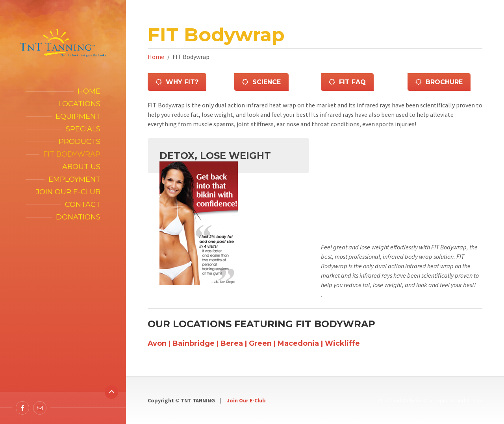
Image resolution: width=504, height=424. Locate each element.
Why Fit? (177, 82)
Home (89, 91)
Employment (74, 179)
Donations (78, 217)
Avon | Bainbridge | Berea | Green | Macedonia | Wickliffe (254, 343)
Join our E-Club (68, 192)
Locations (79, 104)
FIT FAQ (347, 82)
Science (261, 82)
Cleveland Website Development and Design (430, 400)
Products (80, 142)
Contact (83, 205)
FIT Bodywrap (72, 154)
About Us (81, 167)
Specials (83, 129)
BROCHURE (439, 82)
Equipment (78, 116)
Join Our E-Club (246, 400)
